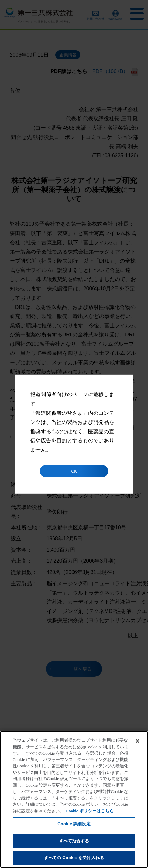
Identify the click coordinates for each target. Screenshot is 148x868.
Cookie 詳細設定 (74, 824)
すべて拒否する (74, 841)
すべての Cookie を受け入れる (74, 858)
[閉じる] (137, 741)
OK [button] (74, 471)
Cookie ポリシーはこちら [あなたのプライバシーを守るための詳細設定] (90, 811)
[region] (74, 799)
